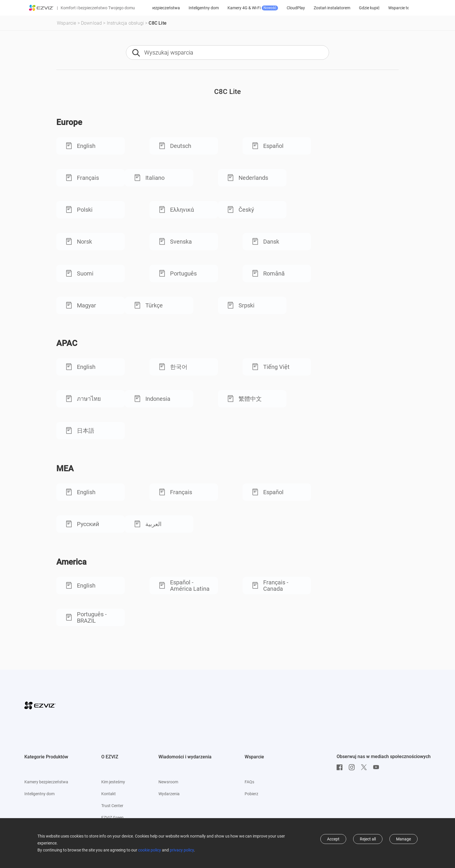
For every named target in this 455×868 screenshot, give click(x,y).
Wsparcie (67, 23)
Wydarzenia (169, 794)
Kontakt (109, 794)
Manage (403, 839)
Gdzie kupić (390, 8)
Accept (333, 839)
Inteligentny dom (224, 8)
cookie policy (150, 850)
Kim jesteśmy (113, 782)
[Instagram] (353, 767)
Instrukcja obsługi (126, 23)
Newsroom (168, 782)
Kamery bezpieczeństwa (179, 8)
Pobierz (251, 794)
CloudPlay (316, 8)
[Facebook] (341, 767)
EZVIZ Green (112, 818)
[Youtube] (378, 767)
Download (92, 23)
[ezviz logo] (41, 8)
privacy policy (182, 850)
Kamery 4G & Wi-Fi (273, 8)
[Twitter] (365, 767)
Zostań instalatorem (353, 8)
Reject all (368, 839)
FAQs (249, 782)
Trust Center (112, 806)
